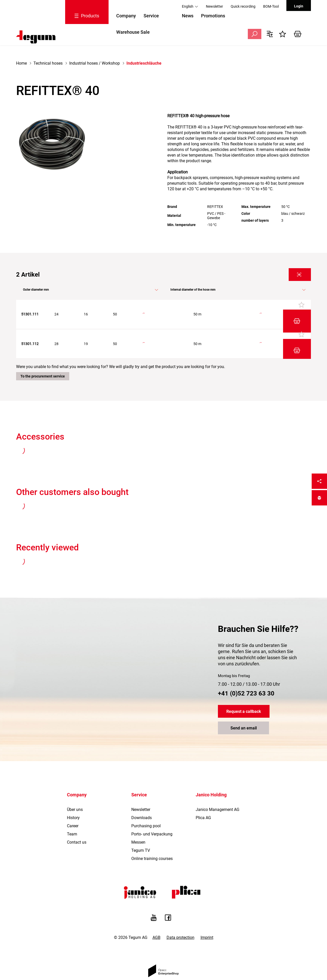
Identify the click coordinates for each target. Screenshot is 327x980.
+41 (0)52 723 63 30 (246, 674)
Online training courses (152, 839)
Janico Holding (211, 776)
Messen (138, 823)
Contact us (77, 823)
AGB (156, 918)
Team (72, 815)
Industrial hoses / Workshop (95, 63)
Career (73, 807)
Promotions (213, 16)
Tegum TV (141, 831)
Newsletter (214, 6)
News (188, 16)
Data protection (180, 918)
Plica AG (203, 799)
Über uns (75, 790)
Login (299, 6)
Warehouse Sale (133, 32)
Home (21, 63)
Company (126, 16)
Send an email (244, 709)
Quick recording (243, 6)
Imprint (207, 918)
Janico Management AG (218, 790)
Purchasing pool (146, 807)
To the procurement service (43, 357)
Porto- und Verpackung (152, 815)
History (73, 799)
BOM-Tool (271, 6)
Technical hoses (48, 63)
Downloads (142, 799)
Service (151, 16)
